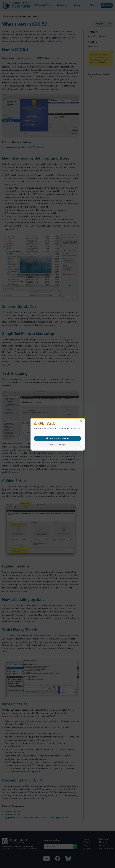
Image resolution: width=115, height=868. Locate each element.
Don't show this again (57, 445)
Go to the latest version (58, 438)
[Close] (81, 421)
